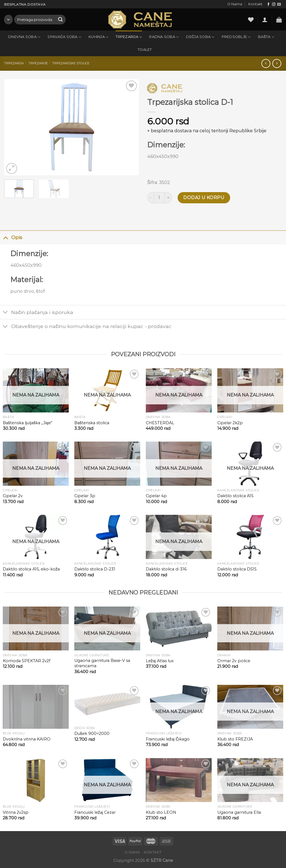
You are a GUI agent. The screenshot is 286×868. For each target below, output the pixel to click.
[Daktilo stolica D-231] (107, 537)
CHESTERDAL (160, 423)
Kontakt (255, 4)
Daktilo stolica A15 (235, 496)
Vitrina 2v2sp (16, 812)
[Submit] (60, 20)
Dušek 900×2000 (92, 733)
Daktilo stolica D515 (237, 569)
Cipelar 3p (85, 496)
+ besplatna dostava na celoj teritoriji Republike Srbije (207, 131)
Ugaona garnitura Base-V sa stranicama (102, 663)
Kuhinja (98, 37)
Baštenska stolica (92, 423)
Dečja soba (200, 37)
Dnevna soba (24, 37)
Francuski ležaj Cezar (95, 812)
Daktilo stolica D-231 (95, 569)
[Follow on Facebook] (268, 4)
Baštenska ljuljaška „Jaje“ (28, 423)
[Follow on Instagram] (274, 4)
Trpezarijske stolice (71, 63)
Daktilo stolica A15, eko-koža (31, 569)
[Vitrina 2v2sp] (36, 780)
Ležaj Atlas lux (160, 661)
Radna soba (164, 37)
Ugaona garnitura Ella (239, 812)
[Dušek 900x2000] (107, 704)
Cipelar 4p (156, 496)
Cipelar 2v (13, 496)
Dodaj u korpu (204, 198)
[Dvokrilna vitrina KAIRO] (36, 707)
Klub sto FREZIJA (235, 739)
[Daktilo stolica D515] (250, 537)
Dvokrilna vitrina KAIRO (27, 739)
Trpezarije (38, 63)
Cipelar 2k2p (230, 423)
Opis (11, 237)
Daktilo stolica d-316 (166, 569)
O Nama (235, 4)
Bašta (266, 37)
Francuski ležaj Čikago (168, 739)
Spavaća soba (64, 37)
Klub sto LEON (161, 812)
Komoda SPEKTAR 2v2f (27, 661)
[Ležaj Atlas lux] (179, 629)
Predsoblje (236, 37)
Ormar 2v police (234, 661)
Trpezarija (129, 37)
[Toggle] (5, 237)
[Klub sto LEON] (179, 780)
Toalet (145, 50)
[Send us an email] (279, 4)
